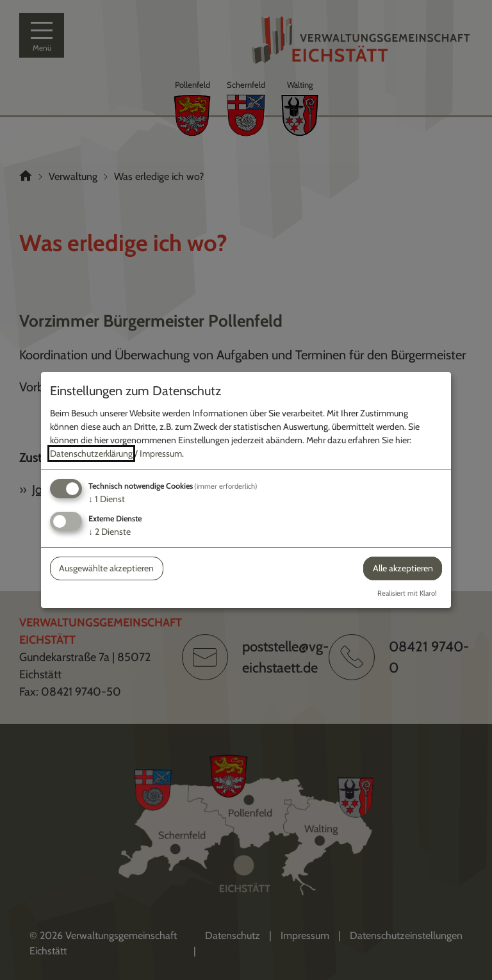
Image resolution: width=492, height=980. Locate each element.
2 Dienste (110, 532)
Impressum (161, 453)
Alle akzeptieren (403, 568)
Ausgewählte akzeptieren (106, 568)
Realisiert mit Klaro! (407, 593)
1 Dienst (107, 499)
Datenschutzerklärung (91, 453)
